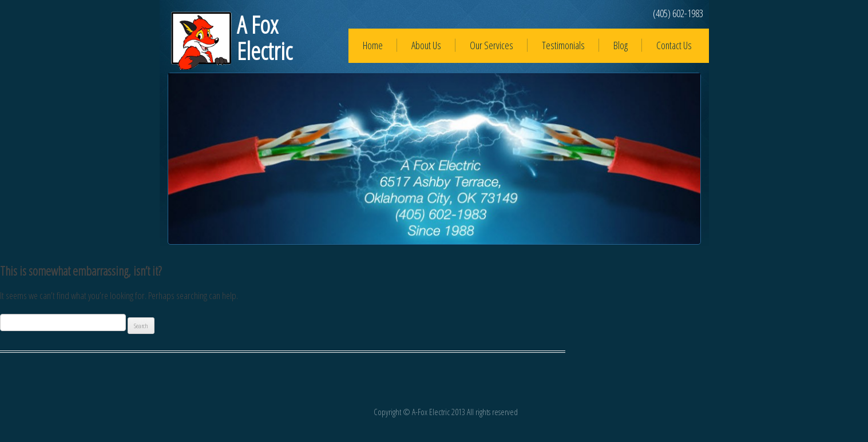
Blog (621, 45)
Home (373, 45)
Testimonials (563, 45)
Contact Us (674, 45)
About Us (426, 45)
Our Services (492, 45)
